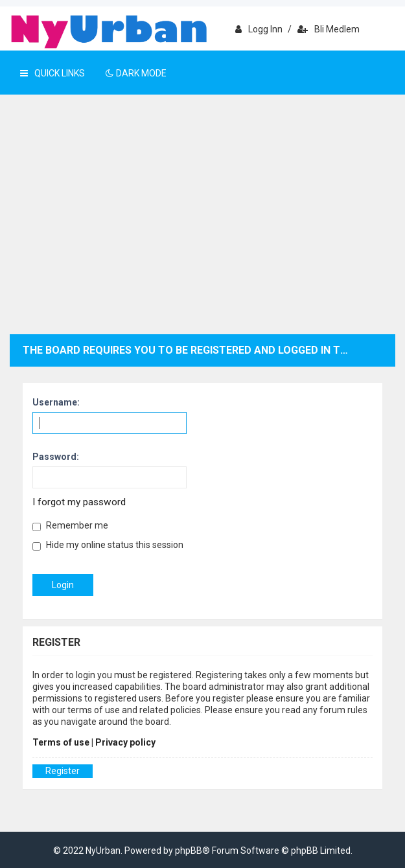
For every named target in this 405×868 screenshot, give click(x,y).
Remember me (70, 526)
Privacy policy (125, 742)
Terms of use (61, 742)
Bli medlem (329, 29)
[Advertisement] (202, 224)
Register (63, 771)
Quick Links (52, 73)
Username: (56, 402)
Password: (56, 457)
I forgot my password (79, 502)
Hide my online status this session (108, 545)
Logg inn (259, 29)
